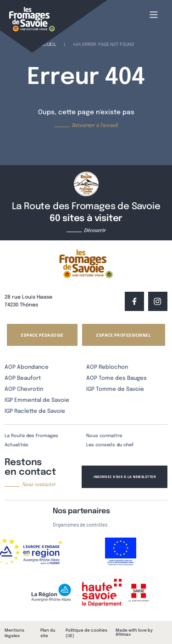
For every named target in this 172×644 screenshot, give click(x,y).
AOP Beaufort (23, 378)
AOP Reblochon (107, 367)
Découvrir (95, 230)
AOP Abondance (27, 367)
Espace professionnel (124, 336)
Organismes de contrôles (80, 525)
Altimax (123, 635)
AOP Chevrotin (24, 389)
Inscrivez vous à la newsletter (125, 477)
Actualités (17, 445)
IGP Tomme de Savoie (115, 389)
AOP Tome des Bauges (117, 378)
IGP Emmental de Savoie (37, 400)
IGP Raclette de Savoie (35, 411)
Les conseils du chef (110, 445)
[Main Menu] (154, 15)
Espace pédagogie (42, 336)
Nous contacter (39, 485)
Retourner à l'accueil (95, 125)
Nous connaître (104, 436)
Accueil (47, 44)
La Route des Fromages (31, 436)
